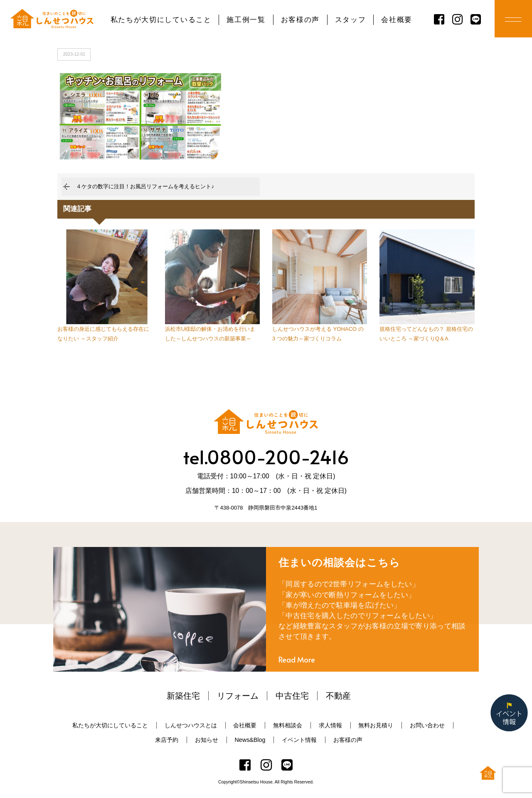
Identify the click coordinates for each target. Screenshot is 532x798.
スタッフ (351, 20)
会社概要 (397, 20)
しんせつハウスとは (191, 725)
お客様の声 (300, 20)
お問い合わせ (427, 725)
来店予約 (167, 740)
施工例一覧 (246, 20)
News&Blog (250, 740)
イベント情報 (299, 740)
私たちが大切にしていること (161, 20)
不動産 (338, 696)
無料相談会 (288, 725)
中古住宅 (292, 696)
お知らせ (207, 740)
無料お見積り (376, 725)
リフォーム (238, 696)
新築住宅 (183, 696)
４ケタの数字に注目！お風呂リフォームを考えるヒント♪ (145, 186)
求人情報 (330, 725)
